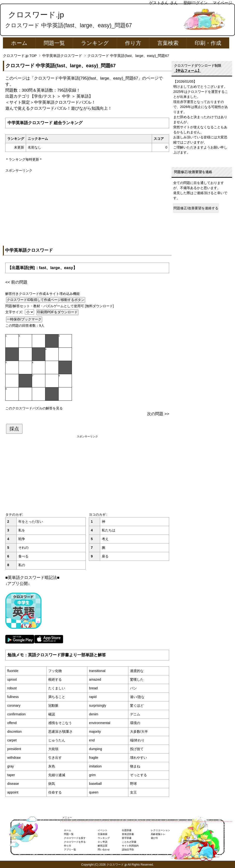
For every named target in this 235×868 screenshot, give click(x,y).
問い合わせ (104, 850)
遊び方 (154, 838)
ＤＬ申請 (103, 842)
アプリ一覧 (70, 850)
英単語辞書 (128, 834)
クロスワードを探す (75, 838)
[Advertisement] (87, 207)
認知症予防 (128, 850)
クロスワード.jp (36, 15)
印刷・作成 (208, 43)
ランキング (95, 43)
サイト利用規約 (130, 846)
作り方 (133, 43)
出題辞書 (127, 830)
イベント (103, 830)
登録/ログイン (195, 3)
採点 (14, 429)
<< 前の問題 (16, 282)
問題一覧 (54, 43)
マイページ (222, 3)
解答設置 (103, 846)
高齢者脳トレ (158, 834)
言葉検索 (168, 43)
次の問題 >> (158, 414)
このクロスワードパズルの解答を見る (34, 408)
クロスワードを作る (75, 842)
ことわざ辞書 (129, 842)
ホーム (19, 43)
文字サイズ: (15, 312)
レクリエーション (160, 830)
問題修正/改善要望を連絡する (196, 208)
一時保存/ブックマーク (24, 319)
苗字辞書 (127, 838)
